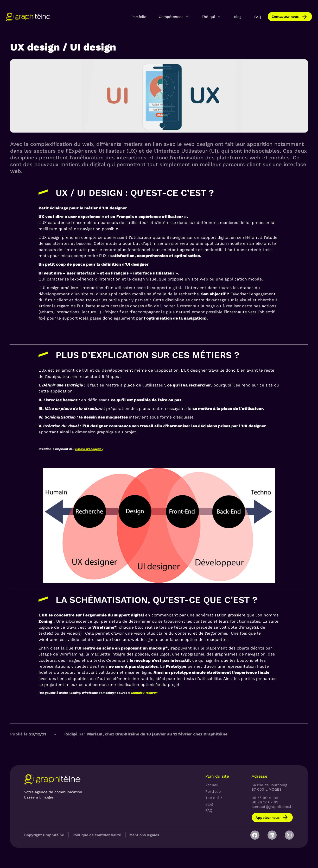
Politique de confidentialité (97, 835)
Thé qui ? (214, 798)
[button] (174, 17)
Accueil (212, 785)
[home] (28, 17)
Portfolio (139, 17)
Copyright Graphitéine (44, 835)
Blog (238, 17)
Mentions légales (144, 835)
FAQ (258, 17)
